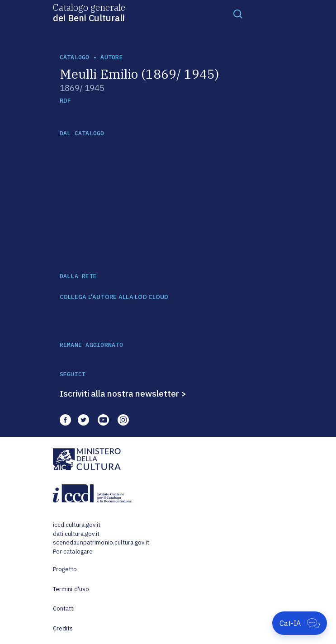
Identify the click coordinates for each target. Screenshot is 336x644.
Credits (63, 628)
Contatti (64, 608)
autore (112, 57)
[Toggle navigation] (238, 14)
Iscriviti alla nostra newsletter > (123, 393)
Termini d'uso (71, 589)
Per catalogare (73, 552)
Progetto (65, 569)
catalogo (75, 57)
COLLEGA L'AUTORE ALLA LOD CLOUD (114, 297)
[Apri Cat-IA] (300, 623)
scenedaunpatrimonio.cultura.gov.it (101, 542)
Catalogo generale (89, 12)
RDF (65, 101)
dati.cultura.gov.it (76, 534)
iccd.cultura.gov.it (77, 525)
